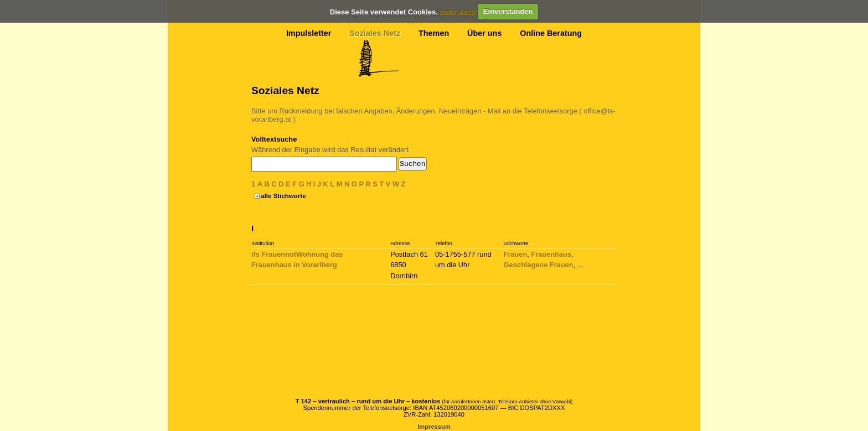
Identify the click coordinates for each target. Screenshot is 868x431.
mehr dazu (458, 11)
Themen (434, 33)
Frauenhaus (551, 254)
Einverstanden (508, 11)
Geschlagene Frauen (539, 265)
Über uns (484, 33)
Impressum (434, 427)
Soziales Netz (375, 33)
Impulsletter (309, 33)
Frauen (516, 254)
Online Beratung (551, 33)
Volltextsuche (274, 139)
